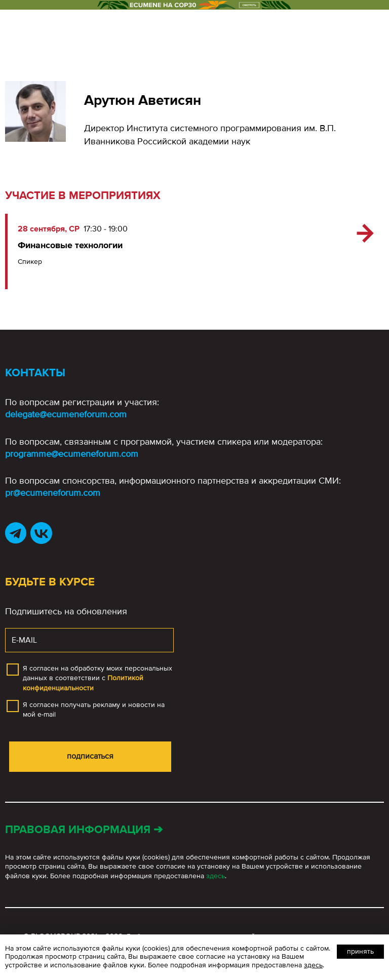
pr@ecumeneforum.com (53, 493)
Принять (360, 951)
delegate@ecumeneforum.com (66, 414)
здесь (216, 876)
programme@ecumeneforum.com (72, 454)
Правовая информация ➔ (84, 830)
